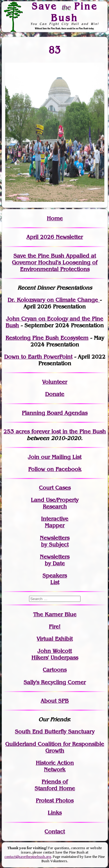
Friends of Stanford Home (55, 785)
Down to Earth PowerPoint (38, 357)
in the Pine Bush (72, 432)
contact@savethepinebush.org (28, 857)
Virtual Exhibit (55, 639)
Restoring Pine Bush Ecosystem (47, 338)
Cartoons (55, 670)
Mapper (55, 525)
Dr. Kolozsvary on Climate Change (54, 300)
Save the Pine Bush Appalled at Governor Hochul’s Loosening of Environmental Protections (55, 263)
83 (55, 50)
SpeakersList (55, 579)
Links (55, 813)
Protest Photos (55, 801)
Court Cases (55, 488)
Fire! (55, 627)
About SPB (55, 701)
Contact (55, 832)
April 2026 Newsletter (55, 237)
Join (34, 457)
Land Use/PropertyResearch (55, 503)
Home (55, 218)
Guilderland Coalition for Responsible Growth (55, 747)
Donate (55, 394)
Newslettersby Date (55, 560)
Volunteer (55, 382)
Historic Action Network (55, 766)
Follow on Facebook (55, 469)
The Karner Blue (55, 614)
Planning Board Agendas (55, 413)
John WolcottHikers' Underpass (55, 654)
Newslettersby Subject (55, 541)
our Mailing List (60, 457)
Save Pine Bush (65, 12)
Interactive (55, 519)
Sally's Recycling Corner (55, 682)
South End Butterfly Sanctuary (55, 732)
